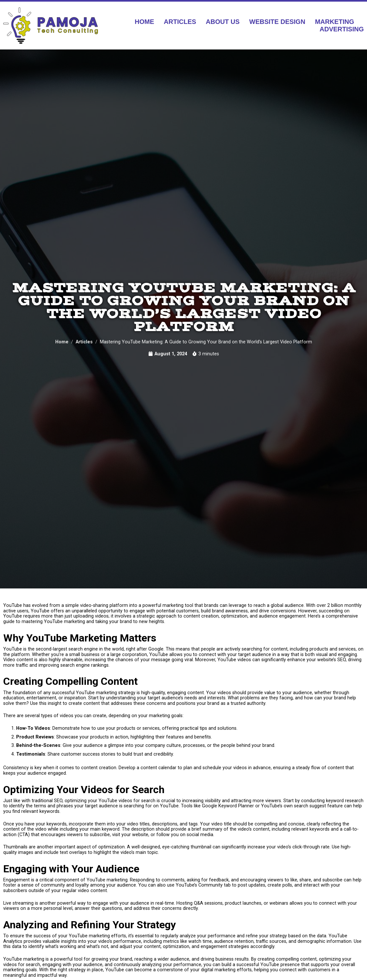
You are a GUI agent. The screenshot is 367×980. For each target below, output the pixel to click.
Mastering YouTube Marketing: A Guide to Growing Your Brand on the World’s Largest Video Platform (184, 305)
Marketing (335, 22)
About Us (223, 22)
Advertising (342, 29)
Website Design (277, 22)
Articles (180, 22)
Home (144, 22)
